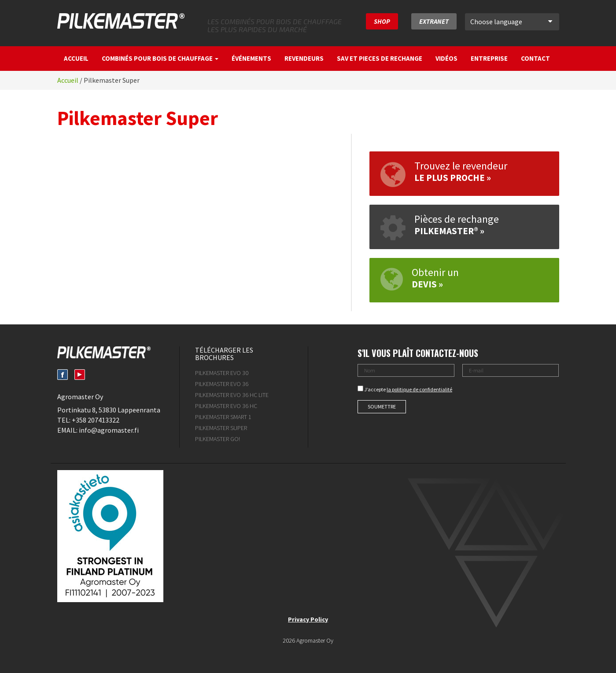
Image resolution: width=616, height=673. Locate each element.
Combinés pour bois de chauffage (160, 58)
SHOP (382, 21)
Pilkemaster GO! (218, 439)
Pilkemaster (121, 21)
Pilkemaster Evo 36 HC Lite (232, 395)
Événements (251, 58)
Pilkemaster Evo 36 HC (226, 406)
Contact (535, 58)
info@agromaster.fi (109, 430)
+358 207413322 (96, 420)
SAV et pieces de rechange (380, 58)
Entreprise (489, 58)
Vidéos (446, 58)
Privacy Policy (308, 619)
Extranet (434, 21)
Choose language (511, 22)
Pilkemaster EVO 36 (222, 384)
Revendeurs (304, 58)
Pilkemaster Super (221, 428)
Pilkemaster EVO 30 (222, 373)
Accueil (76, 58)
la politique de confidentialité (419, 389)
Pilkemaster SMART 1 (223, 417)
